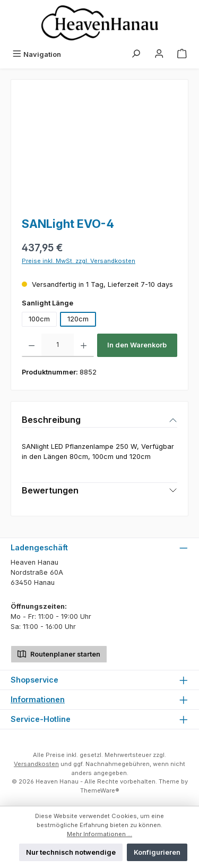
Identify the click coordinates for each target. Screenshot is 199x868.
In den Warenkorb (137, 345)
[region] (99, 150)
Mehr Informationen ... (99, 834)
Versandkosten (36, 764)
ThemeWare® (100, 790)
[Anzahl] (58, 345)
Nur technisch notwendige (71, 852)
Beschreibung (51, 420)
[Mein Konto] (159, 54)
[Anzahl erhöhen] (84, 345)
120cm (78, 319)
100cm (39, 319)
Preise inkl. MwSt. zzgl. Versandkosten (79, 261)
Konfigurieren (157, 852)
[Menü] (37, 54)
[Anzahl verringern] (32, 345)
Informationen (38, 699)
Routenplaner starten (59, 653)
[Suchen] (136, 54)
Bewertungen (50, 490)
